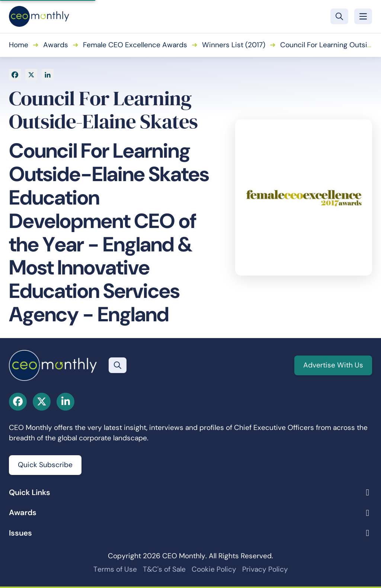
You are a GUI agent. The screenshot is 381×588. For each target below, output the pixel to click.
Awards (56, 45)
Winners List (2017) (234, 45)
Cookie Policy (214, 569)
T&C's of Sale (164, 569)
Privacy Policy (265, 569)
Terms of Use (115, 569)
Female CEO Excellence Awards (135, 45)
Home (19, 45)
